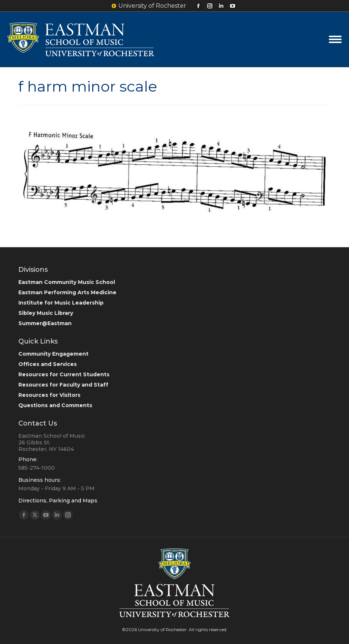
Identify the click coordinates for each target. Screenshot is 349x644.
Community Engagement (53, 354)
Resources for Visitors (49, 395)
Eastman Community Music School (67, 282)
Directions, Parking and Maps (58, 501)
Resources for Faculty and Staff (63, 385)
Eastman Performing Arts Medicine (67, 292)
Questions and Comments (55, 405)
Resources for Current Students (64, 374)
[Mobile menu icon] (335, 39)
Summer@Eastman (45, 323)
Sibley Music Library (46, 313)
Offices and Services (48, 364)
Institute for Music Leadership (61, 303)
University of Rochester (149, 6)
